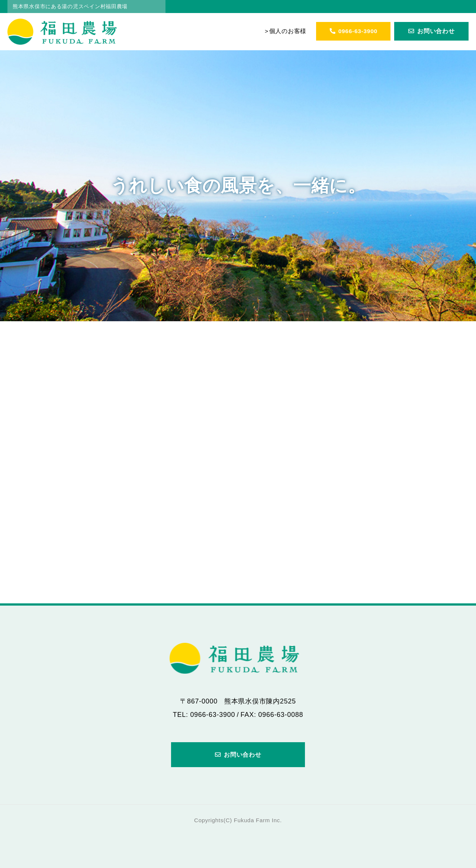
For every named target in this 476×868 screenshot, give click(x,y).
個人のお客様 (288, 31)
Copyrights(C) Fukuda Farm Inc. (238, 820)
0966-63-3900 (353, 31)
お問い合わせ (432, 31)
